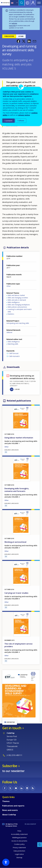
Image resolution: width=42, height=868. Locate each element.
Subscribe (12, 26)
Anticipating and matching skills (18, 323)
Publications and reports (13, 806)
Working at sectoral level (15, 542)
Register (33, 3)
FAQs (19, 831)
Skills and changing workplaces (19, 305)
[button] (18, 41)
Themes (6, 801)
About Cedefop (9, 815)
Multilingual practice (19, 838)
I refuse (21, 121)
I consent (8, 121)
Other (9, 286)
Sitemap (19, 858)
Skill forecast (14, 353)
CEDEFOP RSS (33, 788)
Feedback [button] (40, 845)
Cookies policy (19, 844)
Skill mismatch (14, 356)
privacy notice (24, 115)
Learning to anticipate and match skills (20, 310)
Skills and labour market (16, 295)
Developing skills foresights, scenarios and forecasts (17, 490)
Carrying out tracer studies (16, 593)
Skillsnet (9, 332)
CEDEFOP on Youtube (16, 788)
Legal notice (19, 854)
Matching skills (13, 344)
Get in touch (12, 728)
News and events (10, 810)
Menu (39, 3)
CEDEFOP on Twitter (10, 788)
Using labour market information (19, 438)
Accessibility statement (19, 834)
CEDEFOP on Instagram (27, 788)
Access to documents (19, 841)
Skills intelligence (14, 302)
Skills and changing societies (18, 298)
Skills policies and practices (17, 307)
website (14, 23)
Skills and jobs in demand (17, 300)
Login (27, 3)
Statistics (11, 314)
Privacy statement (19, 848)
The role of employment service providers (18, 645)
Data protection (19, 851)
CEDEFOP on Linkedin (22, 788)
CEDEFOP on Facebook (5, 788)
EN (12, 389)
